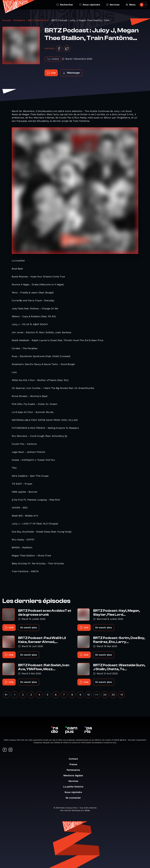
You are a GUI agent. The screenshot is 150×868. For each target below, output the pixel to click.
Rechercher (65, 5)
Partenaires (75, 770)
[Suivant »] (121, 695)
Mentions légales (75, 775)
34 (105, 695)
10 (88, 695)
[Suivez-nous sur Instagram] (11, 750)
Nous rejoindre (90, 5)
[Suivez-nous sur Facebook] (5, 750)
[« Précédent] (6, 695)
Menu (131, 5)
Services (113, 5)
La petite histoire (75, 787)
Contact (75, 759)
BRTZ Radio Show (38, 20)
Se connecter (75, 798)
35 (113, 695)
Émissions (19, 20)
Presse (75, 764)
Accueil (7, 20)
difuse (87, 810)
